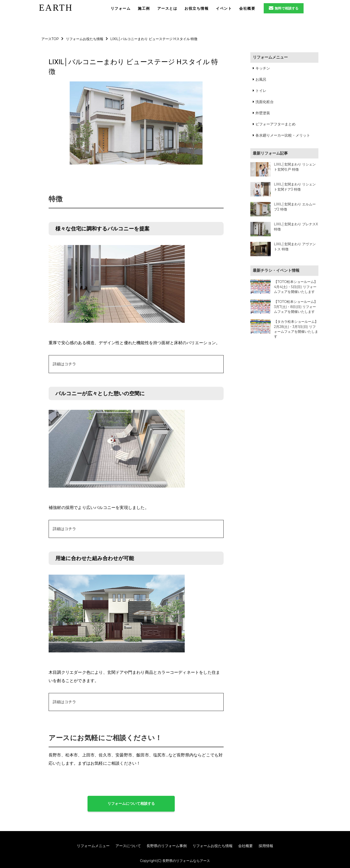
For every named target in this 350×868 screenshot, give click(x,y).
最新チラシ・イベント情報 (276, 270)
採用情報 (266, 846)
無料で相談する (284, 8)
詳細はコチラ (64, 364)
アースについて (128, 846)
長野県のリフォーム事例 (167, 846)
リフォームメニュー (270, 57)
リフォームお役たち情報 (213, 846)
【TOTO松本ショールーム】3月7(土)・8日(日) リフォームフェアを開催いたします (296, 307)
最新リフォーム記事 (270, 153)
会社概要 (245, 846)
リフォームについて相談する (131, 803)
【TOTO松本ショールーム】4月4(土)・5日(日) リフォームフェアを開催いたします (296, 287)
